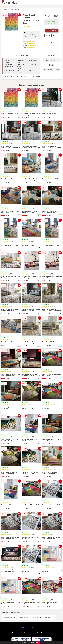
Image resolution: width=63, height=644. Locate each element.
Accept (38, 643)
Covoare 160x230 (36, 618)
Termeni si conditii (17, 633)
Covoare (5, 10)
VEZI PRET (52, 30)
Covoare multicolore (9, 618)
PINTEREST (36, 628)
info (19, 118)
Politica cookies (46, 633)
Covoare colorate (49, 618)
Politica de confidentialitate (32, 633)
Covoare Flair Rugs (15, 10)
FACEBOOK (27, 628)
